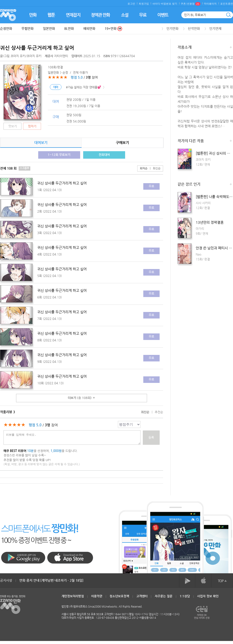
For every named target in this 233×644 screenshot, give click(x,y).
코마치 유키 (18, 56)
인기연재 (215, 28)
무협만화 (27, 28)
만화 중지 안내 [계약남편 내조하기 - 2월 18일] (51, 580)
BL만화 (69, 28)
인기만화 (172, 28)
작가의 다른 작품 (205, 141)
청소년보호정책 (119, 596)
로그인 (131, 4)
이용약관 (97, 596)
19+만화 (113, 29)
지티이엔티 (57, 56)
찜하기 (32, 126)
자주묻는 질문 (164, 596)
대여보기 (41, 143)
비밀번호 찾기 (169, 4)
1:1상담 (185, 596)
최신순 (154, 168)
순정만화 (6, 28)
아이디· (157, 4)
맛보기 (13, 126)
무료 (151, 186)
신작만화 (194, 28)
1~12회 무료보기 (59, 155)
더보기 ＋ (82, 398)
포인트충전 (227, 4)
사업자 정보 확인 (208, 596)
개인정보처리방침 (73, 596)
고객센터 (142, 596)
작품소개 (205, 48)
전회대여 (104, 155)
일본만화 (49, 28)
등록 (151, 437)
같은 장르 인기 (205, 185)
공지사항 (6, 580)
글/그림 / (21, 56)
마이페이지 (210, 4)
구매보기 (122, 143)
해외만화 (89, 28)
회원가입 (144, 4)
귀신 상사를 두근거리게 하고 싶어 (37, 48)
